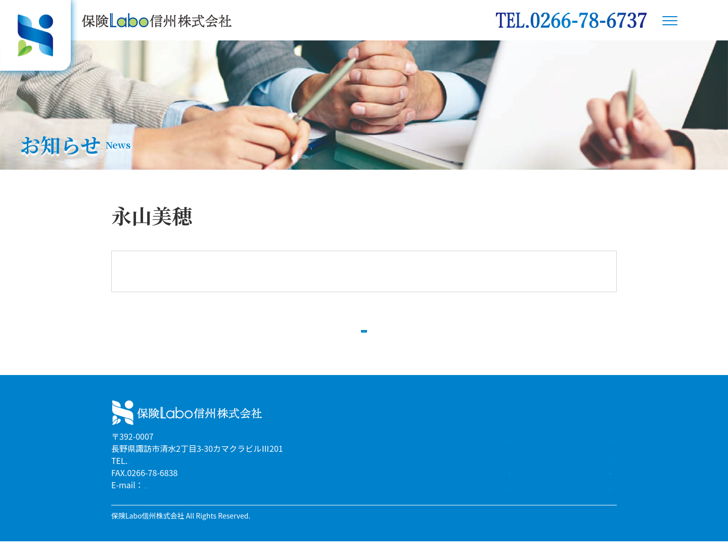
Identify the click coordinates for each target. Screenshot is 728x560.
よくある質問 (583, 489)
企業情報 (490, 489)
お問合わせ (587, 505)
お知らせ (591, 473)
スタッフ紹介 (583, 457)
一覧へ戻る (364, 338)
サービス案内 (482, 457)
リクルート (486, 473)
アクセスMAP (482, 505)
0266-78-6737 (153, 479)
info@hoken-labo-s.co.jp (190, 503)
